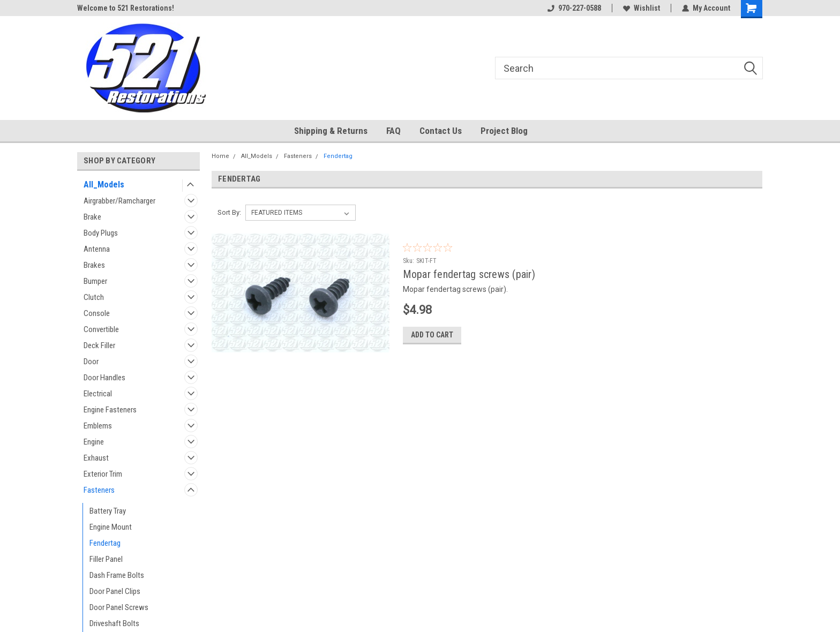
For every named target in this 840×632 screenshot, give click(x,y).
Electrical (98, 394)
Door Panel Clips (115, 591)
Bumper (95, 281)
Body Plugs (101, 233)
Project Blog (504, 131)
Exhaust (96, 458)
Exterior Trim (103, 474)
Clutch (94, 297)
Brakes (94, 265)
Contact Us (441, 131)
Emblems (98, 426)
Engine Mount (111, 527)
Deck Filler (99, 345)
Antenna (97, 249)
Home (220, 156)
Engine (94, 442)
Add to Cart (432, 335)
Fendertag (105, 543)
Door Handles (104, 378)
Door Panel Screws (119, 607)
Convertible (101, 329)
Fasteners (99, 490)
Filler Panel (106, 559)
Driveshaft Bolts (114, 623)
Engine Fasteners (110, 410)
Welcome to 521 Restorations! (126, 8)
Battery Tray (108, 511)
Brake (92, 217)
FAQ (393, 131)
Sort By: (229, 212)
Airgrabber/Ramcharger (119, 201)
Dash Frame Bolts (117, 575)
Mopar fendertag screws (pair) (469, 274)
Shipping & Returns (331, 131)
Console (97, 313)
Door (91, 362)
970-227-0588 (574, 8)
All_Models (104, 185)
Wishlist (642, 8)
